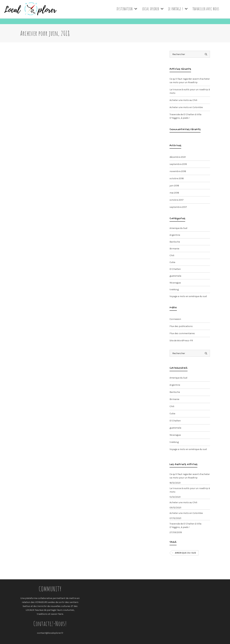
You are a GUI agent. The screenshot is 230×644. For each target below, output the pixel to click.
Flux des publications (181, 326)
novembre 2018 (178, 171)
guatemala (175, 276)
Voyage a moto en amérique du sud (188, 296)
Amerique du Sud (178, 228)
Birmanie (174, 249)
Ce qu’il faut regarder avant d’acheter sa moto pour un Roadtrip (190, 81)
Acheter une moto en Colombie (186, 107)
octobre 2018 (177, 178)
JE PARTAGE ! (178, 9)
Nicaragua (175, 283)
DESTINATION (127, 9)
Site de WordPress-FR (181, 341)
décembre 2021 (178, 157)
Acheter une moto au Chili (183, 100)
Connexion (175, 319)
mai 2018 (174, 193)
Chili (172, 255)
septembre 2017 (178, 207)
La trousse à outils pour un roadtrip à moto (190, 91)
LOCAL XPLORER (153, 9)
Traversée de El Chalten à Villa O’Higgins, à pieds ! (185, 116)
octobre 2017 (177, 200)
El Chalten (175, 269)
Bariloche (175, 242)
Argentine (175, 235)
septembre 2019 (178, 164)
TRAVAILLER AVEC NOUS (206, 9)
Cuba (172, 262)
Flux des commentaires (182, 333)
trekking (174, 290)
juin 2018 (174, 186)
